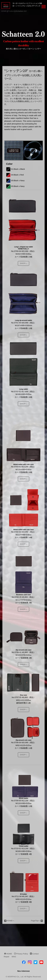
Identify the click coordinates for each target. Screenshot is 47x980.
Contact (34, 954)
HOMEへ (9, 921)
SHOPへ (24, 263)
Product (11, 11)
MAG (14, 957)
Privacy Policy (21, 954)
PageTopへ (37, 921)
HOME (4, 11)
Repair (7, 957)
